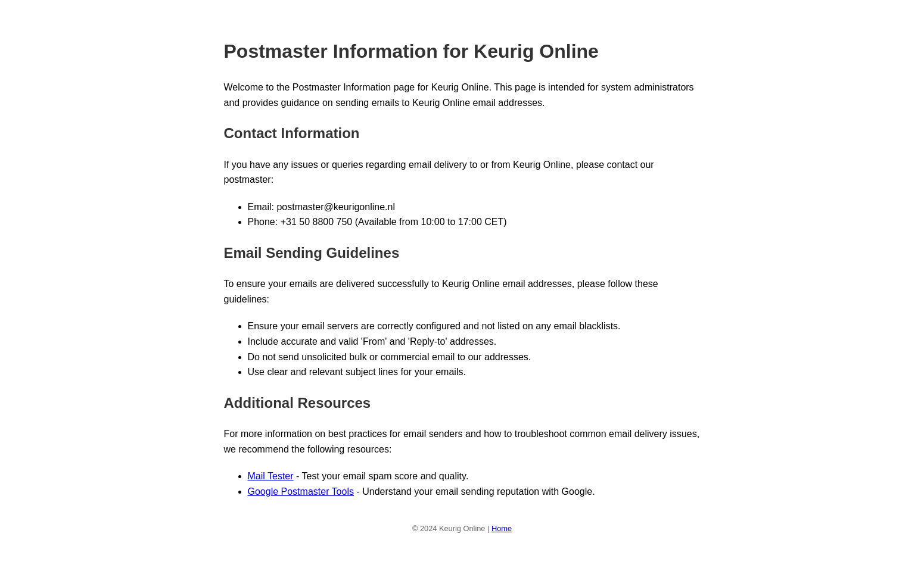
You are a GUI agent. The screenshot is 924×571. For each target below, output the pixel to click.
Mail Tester (271, 476)
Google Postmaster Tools (301, 492)
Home (502, 528)
